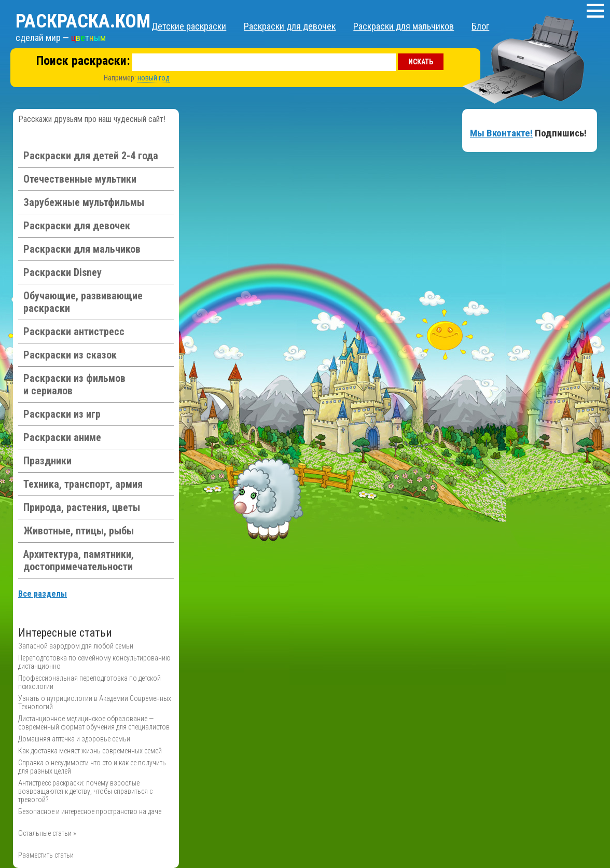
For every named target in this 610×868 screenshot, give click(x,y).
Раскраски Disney (63, 272)
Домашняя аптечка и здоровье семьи (74, 739)
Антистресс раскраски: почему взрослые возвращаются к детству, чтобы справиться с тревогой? (85, 791)
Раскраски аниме (62, 437)
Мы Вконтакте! (501, 133)
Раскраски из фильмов (74, 384)
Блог (480, 26)
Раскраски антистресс (74, 332)
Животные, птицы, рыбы (79, 531)
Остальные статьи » (47, 833)
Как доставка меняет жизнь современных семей (90, 751)
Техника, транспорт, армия (83, 484)
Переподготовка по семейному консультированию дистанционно (94, 662)
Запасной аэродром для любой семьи (76, 646)
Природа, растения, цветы (82, 507)
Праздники (47, 461)
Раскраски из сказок (70, 355)
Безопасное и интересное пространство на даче (90, 811)
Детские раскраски (189, 26)
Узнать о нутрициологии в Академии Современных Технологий (95, 702)
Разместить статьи (46, 855)
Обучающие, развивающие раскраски (83, 302)
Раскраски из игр (62, 414)
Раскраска (83, 21)
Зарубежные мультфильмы (84, 202)
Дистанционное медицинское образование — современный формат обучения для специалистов (94, 723)
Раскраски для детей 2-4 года (91, 156)
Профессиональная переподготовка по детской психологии (89, 682)
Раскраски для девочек (290, 26)
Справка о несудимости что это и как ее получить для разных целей (92, 767)
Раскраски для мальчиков (404, 26)
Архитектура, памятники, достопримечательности (79, 560)
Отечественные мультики (80, 179)
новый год (154, 78)
